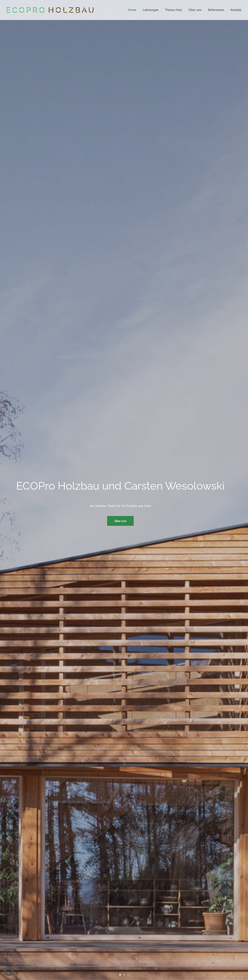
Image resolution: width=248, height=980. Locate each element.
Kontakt (236, 10)
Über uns (195, 10)
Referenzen (216, 10)
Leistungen (151, 10)
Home (132, 10)
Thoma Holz (173, 10)
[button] (9, 971)
